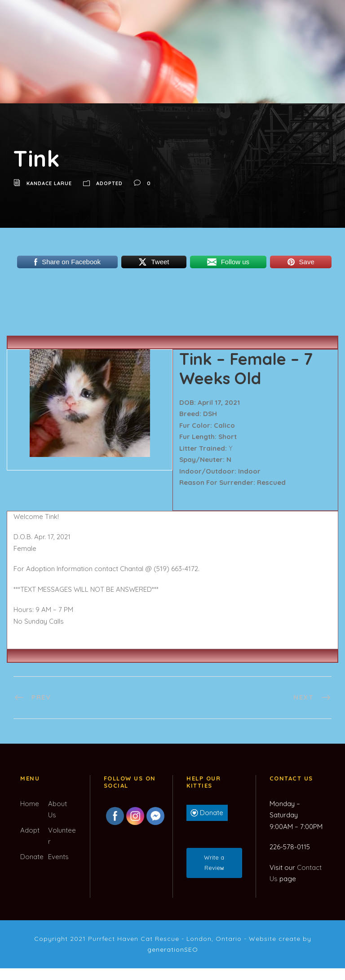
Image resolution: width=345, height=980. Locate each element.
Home (30, 804)
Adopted (109, 183)
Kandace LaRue (49, 183)
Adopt (30, 830)
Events (58, 857)
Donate (32, 857)
